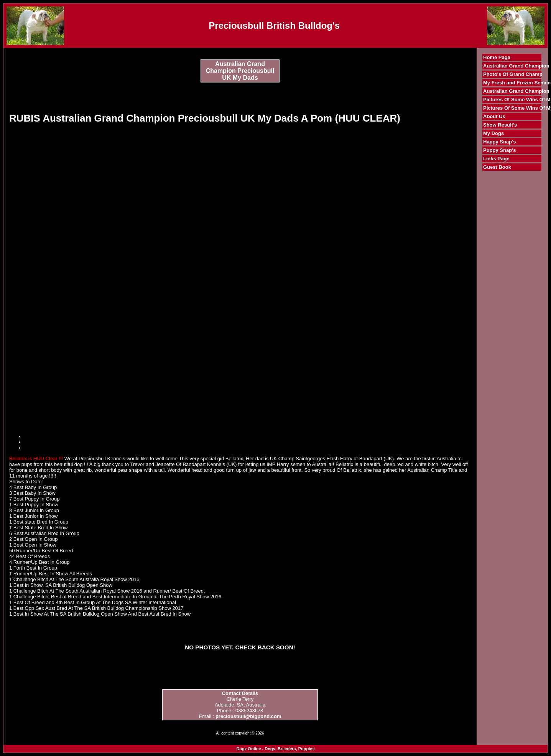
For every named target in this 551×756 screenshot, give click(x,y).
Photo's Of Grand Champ (513, 74)
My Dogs (493, 133)
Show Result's (500, 125)
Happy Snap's (499, 142)
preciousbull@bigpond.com (248, 716)
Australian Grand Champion (516, 66)
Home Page (497, 57)
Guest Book (497, 167)
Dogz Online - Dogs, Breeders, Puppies (275, 749)
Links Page (496, 159)
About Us (494, 116)
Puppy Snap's (499, 150)
